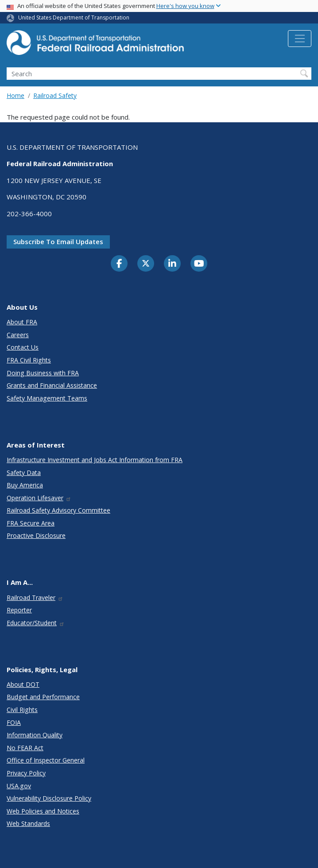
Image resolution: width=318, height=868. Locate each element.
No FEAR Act (25, 748)
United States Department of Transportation (74, 18)
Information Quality (35, 735)
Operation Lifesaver (39, 498)
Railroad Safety (55, 95)
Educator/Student (36, 623)
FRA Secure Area (31, 523)
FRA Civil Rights (29, 360)
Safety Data (24, 473)
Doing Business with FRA (43, 373)
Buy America (25, 485)
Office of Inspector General (46, 760)
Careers (18, 335)
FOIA (14, 722)
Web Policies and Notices (43, 811)
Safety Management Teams (47, 398)
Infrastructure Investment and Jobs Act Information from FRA (95, 460)
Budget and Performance (43, 697)
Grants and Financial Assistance (52, 385)
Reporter (19, 610)
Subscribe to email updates (58, 241)
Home (16, 95)
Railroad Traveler (35, 597)
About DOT (23, 684)
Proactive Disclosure (36, 535)
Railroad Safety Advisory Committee (58, 510)
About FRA (22, 322)
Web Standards (28, 823)
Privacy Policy (26, 773)
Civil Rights (22, 710)
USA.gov (19, 786)
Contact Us (23, 347)
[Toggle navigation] (300, 39)
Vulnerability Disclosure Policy (49, 798)
